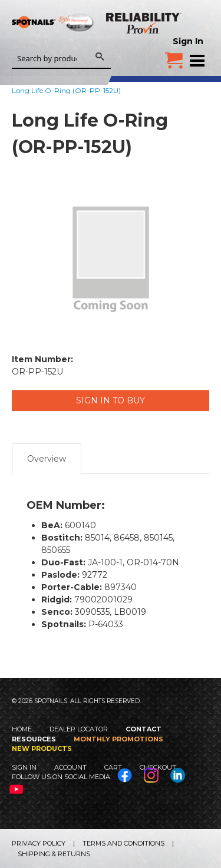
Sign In (188, 41)
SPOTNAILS (53, 39)
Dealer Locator (79, 729)
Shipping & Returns (54, 854)
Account (70, 767)
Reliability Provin (144, 23)
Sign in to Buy (111, 400)
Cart (113, 767)
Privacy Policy (39, 843)
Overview (47, 459)
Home (22, 729)
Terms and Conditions (123, 843)
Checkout (158, 767)
